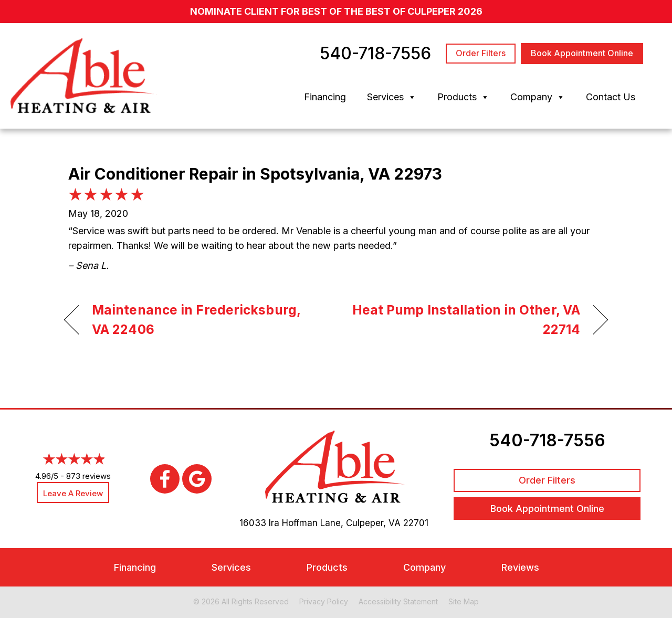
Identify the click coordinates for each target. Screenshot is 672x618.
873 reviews (88, 476)
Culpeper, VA (373, 523)
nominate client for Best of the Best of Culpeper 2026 (336, 11)
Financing (325, 97)
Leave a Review (73, 493)
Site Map (464, 601)
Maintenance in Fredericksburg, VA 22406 (196, 320)
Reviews (520, 567)
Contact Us (611, 97)
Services (392, 97)
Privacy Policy (324, 601)
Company (538, 97)
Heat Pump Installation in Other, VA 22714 (466, 320)
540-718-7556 (547, 440)
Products (463, 97)
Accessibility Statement (398, 601)
